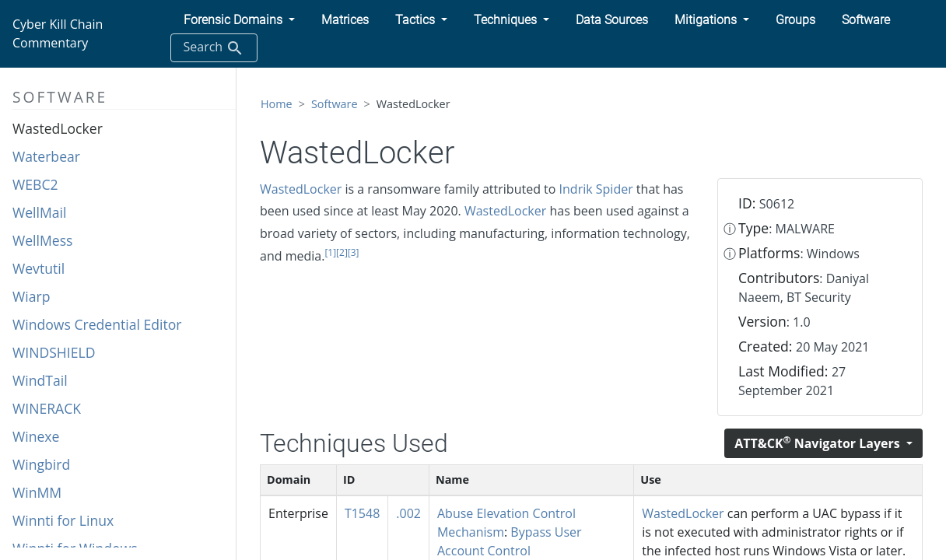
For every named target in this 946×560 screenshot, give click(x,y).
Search (214, 48)
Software (335, 104)
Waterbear (46, 156)
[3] (354, 252)
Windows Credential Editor (97, 324)
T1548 (362, 513)
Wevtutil (39, 268)
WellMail (40, 212)
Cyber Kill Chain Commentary (58, 33)
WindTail (40, 380)
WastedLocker (58, 128)
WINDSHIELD (54, 352)
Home (277, 104)
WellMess (42, 240)
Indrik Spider (596, 189)
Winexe (36, 436)
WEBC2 (35, 184)
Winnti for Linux (63, 520)
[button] (239, 20)
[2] (342, 252)
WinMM (37, 492)
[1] (330, 252)
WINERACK (47, 408)
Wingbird (41, 464)
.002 (408, 513)
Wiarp (31, 296)
